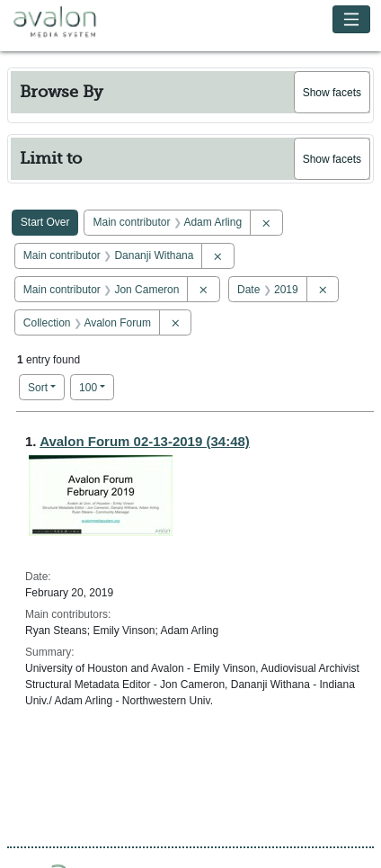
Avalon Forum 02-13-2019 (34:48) (145, 441)
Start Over (45, 222)
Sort (38, 388)
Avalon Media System (67, 22)
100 (97, 386)
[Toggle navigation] (352, 19)
